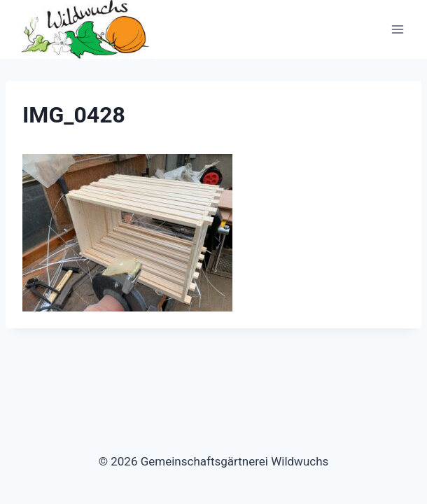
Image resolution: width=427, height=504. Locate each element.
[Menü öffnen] (397, 30)
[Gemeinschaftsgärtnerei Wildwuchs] (87, 29)
